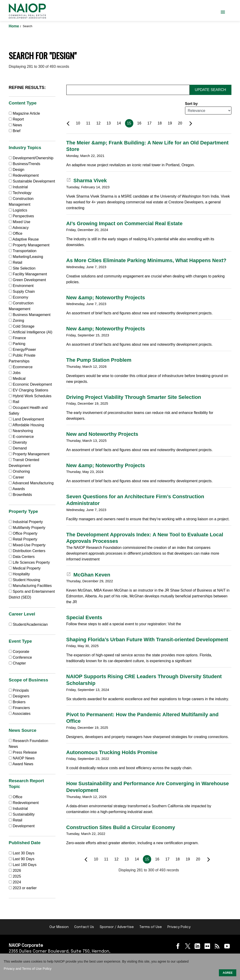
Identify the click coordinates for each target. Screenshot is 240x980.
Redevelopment (24, 175)
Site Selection (22, 268)
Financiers (19, 708)
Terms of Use (151, 927)
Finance (17, 338)
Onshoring (19, 471)
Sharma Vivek (87, 181)
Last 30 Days (24, 853)
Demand (18, 448)
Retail (16, 262)
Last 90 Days (24, 859)
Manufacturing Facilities (30, 586)
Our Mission (59, 927)
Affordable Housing (26, 425)
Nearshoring (21, 431)
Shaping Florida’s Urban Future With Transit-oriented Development (147, 640)
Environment (21, 286)
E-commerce (21, 437)
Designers (19, 696)
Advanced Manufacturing (31, 483)
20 (180, 123)
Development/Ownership (31, 158)
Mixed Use (20, 222)
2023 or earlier (25, 888)
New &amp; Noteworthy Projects (106, 298)
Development (22, 826)
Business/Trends (25, 164)
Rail (14, 402)
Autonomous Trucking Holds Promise (112, 752)
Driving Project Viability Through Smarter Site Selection (134, 397)
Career (16, 477)
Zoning (16, 321)
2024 (17, 882)
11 (88, 123)
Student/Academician (28, 624)
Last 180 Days (25, 865)
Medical (17, 379)
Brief (15, 131)
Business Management (30, 315)
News (15, 125)
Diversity (18, 442)
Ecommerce (21, 367)
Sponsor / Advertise (117, 927)
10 (78, 123)
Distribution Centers (27, 551)
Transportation (23, 251)
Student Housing (25, 580)
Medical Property (25, 568)
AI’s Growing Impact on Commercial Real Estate (125, 223)
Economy (19, 297)
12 (99, 123)
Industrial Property (26, 522)
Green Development (27, 280)
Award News (21, 764)
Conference (20, 657)
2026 (17, 871)
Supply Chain (22, 291)
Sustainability (22, 814)
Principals (19, 690)
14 (119, 123)
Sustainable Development (32, 181)
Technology (20, 193)
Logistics (18, 210)
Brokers (17, 702)
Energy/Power (22, 350)
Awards (17, 489)
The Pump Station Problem (99, 360)
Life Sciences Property (29, 562)
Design (17, 170)
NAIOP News (22, 758)
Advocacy (19, 228)
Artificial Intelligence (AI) (31, 332)
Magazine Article (24, 113)
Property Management (29, 245)
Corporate (19, 652)
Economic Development (30, 384)
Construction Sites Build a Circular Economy (121, 827)
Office (16, 233)
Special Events (84, 617)
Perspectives (21, 216)
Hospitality (19, 574)
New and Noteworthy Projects (102, 434)
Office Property (23, 533)
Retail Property (23, 539)
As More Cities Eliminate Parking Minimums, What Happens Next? (146, 260)
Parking (17, 344)
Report (16, 119)
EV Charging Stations (29, 390)
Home (14, 26)
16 (139, 123)
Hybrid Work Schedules (30, 396)
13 (109, 123)
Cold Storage (22, 326)
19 (170, 123)
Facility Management (28, 274)
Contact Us (84, 927)
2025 (17, 876)
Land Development (26, 419)
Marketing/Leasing (26, 257)
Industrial (18, 187)
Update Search (210, 90)
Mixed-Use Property (27, 545)
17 (150, 123)
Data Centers (22, 557)
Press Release (23, 752)
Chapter (17, 663)
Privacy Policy (179, 927)
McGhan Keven (88, 575)
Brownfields (20, 495)
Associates (20, 714)
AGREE (228, 973)
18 (160, 123)
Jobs (15, 373)
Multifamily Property (27, 528)
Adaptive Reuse (24, 239)
